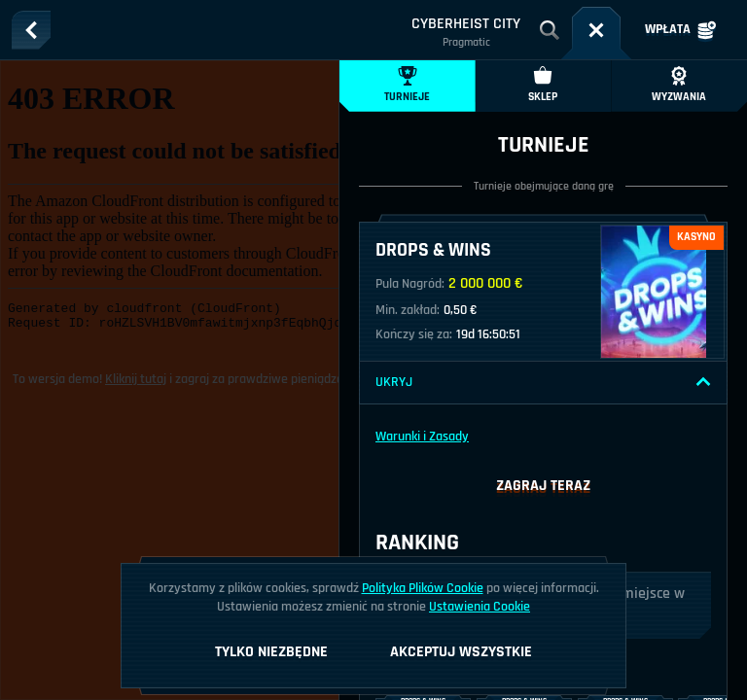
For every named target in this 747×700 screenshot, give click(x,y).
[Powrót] (31, 30)
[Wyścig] (596, 30)
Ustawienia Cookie (480, 607)
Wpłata (680, 30)
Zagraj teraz (543, 486)
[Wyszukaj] (550, 30)
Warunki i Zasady (422, 437)
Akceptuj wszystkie (461, 652)
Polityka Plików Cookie (423, 588)
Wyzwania (679, 85)
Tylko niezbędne (271, 652)
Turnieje (407, 85)
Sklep (543, 85)
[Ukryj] (703, 382)
